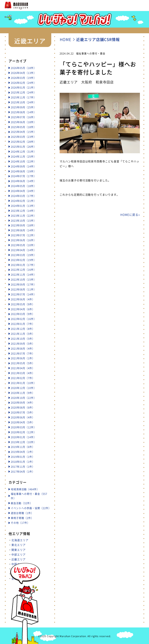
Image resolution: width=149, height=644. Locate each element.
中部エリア (19, 554)
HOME (66, 39)
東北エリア (19, 545)
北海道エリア (20, 540)
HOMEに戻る (129, 215)
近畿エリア (19, 559)
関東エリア (19, 550)
